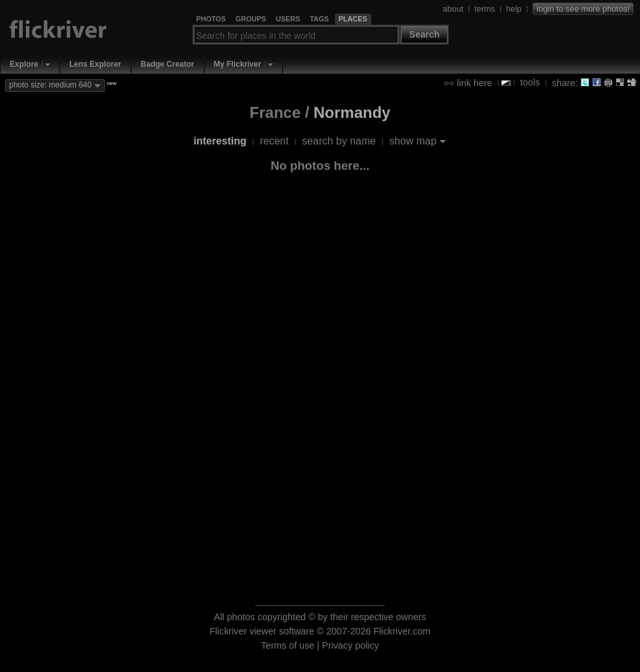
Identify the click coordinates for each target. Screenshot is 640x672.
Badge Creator (167, 64)
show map (413, 141)
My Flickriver (237, 64)
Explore (24, 64)
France (275, 112)
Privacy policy (350, 645)
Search (425, 34)
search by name (339, 141)
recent (274, 141)
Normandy (352, 112)
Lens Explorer (95, 64)
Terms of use (288, 645)
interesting (220, 141)
